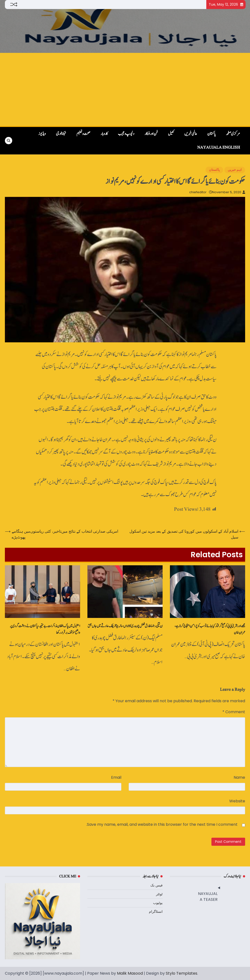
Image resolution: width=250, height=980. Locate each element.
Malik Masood (130, 973)
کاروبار (104, 134)
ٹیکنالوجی (61, 134)
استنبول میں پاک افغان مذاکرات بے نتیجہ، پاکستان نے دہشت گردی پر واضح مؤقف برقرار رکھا (45, 629)
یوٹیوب (158, 903)
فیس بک (156, 885)
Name (239, 777)
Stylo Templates (182, 973)
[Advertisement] (125, 89)
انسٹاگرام (156, 912)
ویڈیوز (42, 134)
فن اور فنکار (151, 134)
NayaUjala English (219, 147)
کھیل (171, 134)
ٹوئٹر (159, 894)
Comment (234, 712)
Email (116, 777)
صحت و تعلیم (83, 134)
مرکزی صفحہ (233, 134)
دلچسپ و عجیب (126, 134)
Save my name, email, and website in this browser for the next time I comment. (162, 824)
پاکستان (211, 134)
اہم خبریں (235, 170)
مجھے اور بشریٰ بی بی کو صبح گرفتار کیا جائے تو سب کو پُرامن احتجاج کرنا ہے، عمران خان (210, 629)
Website (237, 801)
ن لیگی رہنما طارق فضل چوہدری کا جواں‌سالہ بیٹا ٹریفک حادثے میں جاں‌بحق (125, 626)
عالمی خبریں (191, 134)
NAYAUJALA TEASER (208, 897)
